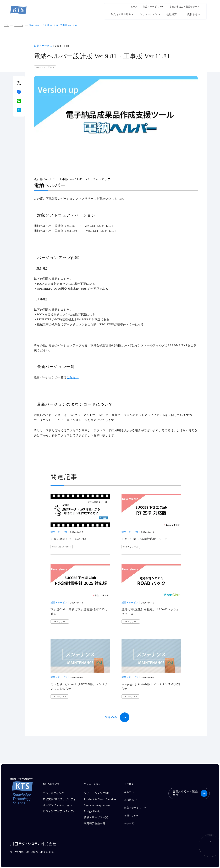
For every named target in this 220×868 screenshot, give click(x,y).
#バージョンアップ (45, 67)
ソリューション (149, 14)
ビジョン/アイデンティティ (59, 811)
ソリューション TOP (96, 793)
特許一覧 (129, 823)
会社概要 (172, 15)
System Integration (97, 805)
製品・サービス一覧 (96, 817)
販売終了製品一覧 (95, 823)
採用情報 (192, 15)
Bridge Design (93, 811)
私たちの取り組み (121, 14)
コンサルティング (53, 793)
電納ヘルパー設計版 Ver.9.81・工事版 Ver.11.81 (53, 25)
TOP (6, 25)
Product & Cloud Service (100, 799)
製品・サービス (43, 46)
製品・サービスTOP (135, 808)
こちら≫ (73, 377)
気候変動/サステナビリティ (59, 799)
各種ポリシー (131, 815)
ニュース (133, 7)
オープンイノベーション (57, 805)
